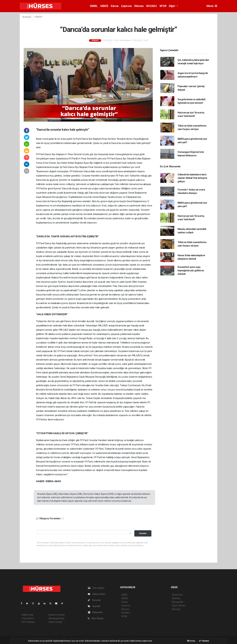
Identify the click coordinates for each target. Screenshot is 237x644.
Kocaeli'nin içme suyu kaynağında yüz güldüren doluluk (191, 270)
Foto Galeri (96, 588)
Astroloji (176, 609)
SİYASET (39, 17)
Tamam (204, 641)
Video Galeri (97, 594)
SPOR (163, 6)
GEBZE (104, 6)
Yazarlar (94, 600)
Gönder (143, 533)
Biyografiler (178, 602)
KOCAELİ (152, 6)
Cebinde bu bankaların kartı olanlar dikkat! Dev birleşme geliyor (192, 178)
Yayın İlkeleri (28, 618)
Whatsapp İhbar (57, 618)
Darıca (115, 6)
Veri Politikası (28, 622)
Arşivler (94, 606)
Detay (191, 641)
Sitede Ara (177, 595)
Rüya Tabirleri (179, 606)
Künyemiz (95, 612)
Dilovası (139, 6)
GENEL (94, 6)
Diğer (172, 6)
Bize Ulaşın (96, 618)
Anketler (176, 598)
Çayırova (126, 6)
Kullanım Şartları (57, 615)
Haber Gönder (56, 622)
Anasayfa (27, 17)
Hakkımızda (27, 615)
